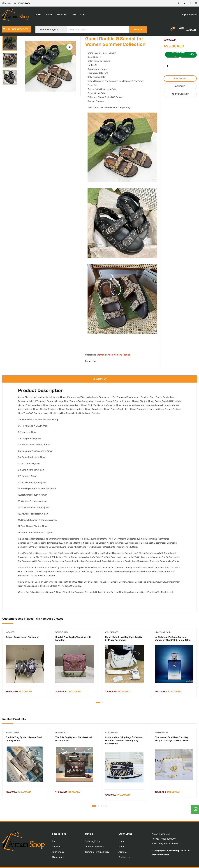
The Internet (167, 592)
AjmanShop (173, 851)
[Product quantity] (171, 66)
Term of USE (58, 852)
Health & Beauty (163, 632)
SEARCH (138, 29)
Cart (54, 841)
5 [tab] (107, 806)
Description (100, 379)
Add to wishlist (180, 94)
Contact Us (78, 15)
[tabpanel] (25, 665)
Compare (180, 86)
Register (193, 15)
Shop (49, 15)
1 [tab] (98, 703)
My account (58, 857)
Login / (184, 15)
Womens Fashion (122, 355)
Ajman (63, 397)
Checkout (57, 847)
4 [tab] (104, 806)
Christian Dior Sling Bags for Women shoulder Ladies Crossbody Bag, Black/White (124, 740)
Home (38, 15)
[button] (180, 30)
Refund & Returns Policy (97, 852)
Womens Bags (62, 632)
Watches (10, 632)
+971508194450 (24, 3)
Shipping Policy (93, 841)
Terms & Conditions (95, 847)
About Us (62, 15)
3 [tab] (101, 806)
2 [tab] (103, 703)
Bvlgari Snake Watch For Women (22, 637)
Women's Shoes (105, 355)
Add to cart (180, 78)
